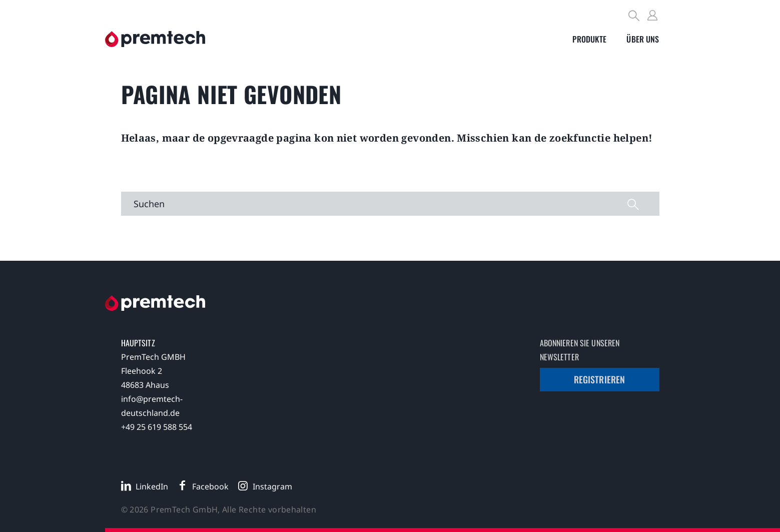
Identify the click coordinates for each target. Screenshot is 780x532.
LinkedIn (152, 486)
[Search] (634, 17)
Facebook (210, 486)
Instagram (272, 486)
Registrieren (600, 379)
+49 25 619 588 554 (157, 427)
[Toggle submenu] (589, 39)
